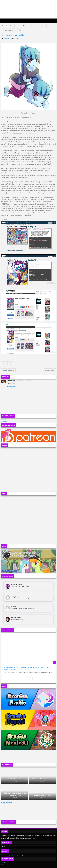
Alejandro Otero (11, 381)
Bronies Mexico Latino (8, 26)
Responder (11, 386)
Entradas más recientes (9, 370)
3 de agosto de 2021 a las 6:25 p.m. (23, 381)
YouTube (3, 866)
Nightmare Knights (41, 26)
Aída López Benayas (16, 617)
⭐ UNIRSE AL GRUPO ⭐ (9, 571)
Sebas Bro (26, 855)
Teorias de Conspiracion (8, 30)
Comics (18, 26)
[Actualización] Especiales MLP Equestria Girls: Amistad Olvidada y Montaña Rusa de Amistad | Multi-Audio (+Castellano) (27, 668)
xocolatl (19, 30)
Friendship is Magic (28, 26)
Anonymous (14, 596)
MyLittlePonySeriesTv (16, 584)
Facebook (4, 863)
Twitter (3, 864)
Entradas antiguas (50, 370)
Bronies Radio (5, 421)
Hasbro (33, 839)
